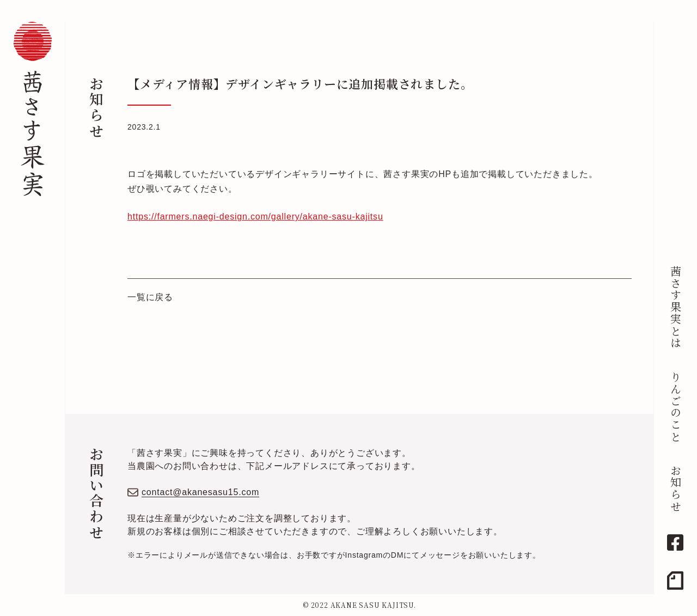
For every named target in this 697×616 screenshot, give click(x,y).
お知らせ (675, 489)
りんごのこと (675, 407)
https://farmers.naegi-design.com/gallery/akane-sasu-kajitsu (255, 216)
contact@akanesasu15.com (200, 492)
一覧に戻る (150, 297)
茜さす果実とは (675, 307)
